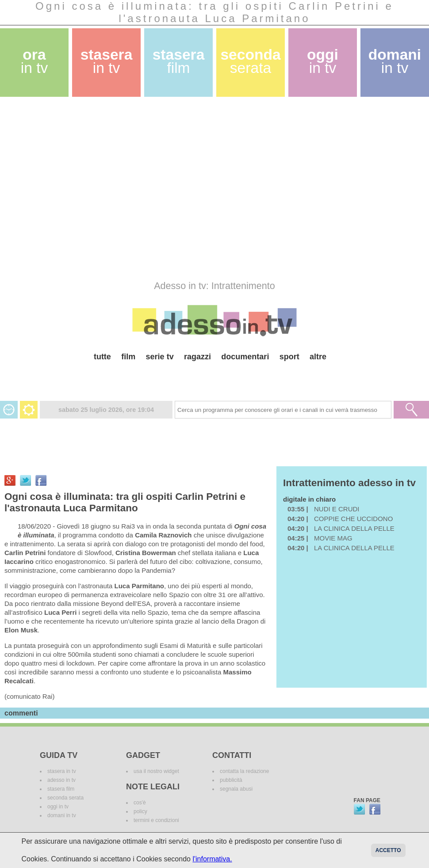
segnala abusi (236, 789)
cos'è (140, 803)
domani (395, 61)
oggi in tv (58, 807)
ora (34, 61)
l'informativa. (212, 859)
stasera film (61, 789)
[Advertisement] (83, 188)
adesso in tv (61, 780)
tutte (102, 357)
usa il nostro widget (156, 771)
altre (318, 357)
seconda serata (65, 798)
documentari (245, 357)
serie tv (160, 357)
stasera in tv (62, 771)
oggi (323, 61)
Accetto (388, 850)
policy (140, 811)
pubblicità (231, 780)
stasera (107, 61)
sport (289, 357)
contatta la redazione (244, 771)
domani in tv (62, 815)
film (128, 357)
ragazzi (197, 357)
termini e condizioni (156, 820)
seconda (250, 61)
